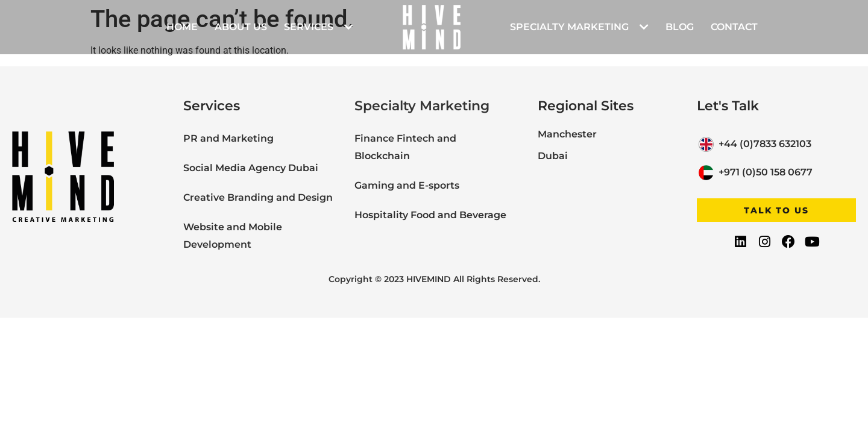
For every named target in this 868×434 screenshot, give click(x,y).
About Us (241, 27)
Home (182, 27)
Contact (734, 27)
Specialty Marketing (579, 27)
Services (319, 27)
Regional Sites (586, 106)
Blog (680, 27)
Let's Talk (728, 106)
